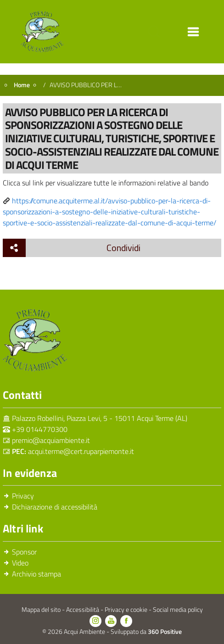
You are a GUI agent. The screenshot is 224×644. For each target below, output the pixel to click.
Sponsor (24, 552)
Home (22, 85)
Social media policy (178, 610)
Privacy (23, 496)
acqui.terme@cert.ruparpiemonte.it (81, 451)
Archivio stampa (36, 574)
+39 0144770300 (40, 429)
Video (20, 563)
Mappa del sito (42, 610)
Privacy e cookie (127, 610)
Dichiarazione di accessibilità (55, 507)
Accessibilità (83, 610)
